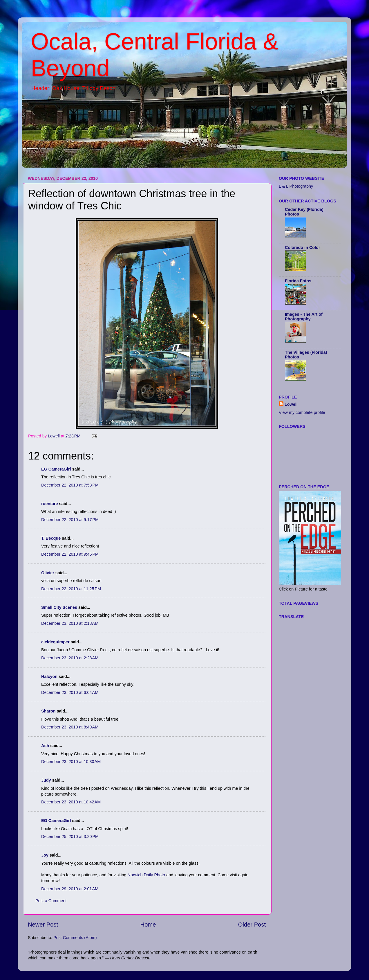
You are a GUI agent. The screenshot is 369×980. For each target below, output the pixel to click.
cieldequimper (55, 642)
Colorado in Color (303, 247)
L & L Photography (296, 186)
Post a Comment (51, 901)
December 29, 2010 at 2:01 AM (70, 889)
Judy (46, 780)
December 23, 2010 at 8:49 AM (70, 727)
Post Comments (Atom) (75, 938)
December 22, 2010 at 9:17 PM (70, 520)
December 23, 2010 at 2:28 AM (70, 658)
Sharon (48, 711)
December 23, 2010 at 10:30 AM (71, 762)
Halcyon (49, 676)
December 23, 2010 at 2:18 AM (70, 623)
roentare (50, 504)
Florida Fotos (298, 281)
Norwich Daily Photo (146, 875)
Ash (45, 746)
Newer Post (43, 925)
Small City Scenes (59, 607)
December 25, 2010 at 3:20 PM (70, 837)
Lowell (291, 404)
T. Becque (51, 538)
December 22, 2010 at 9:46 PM (70, 554)
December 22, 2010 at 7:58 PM (70, 485)
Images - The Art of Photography (304, 317)
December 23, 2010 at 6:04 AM (70, 692)
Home (148, 925)
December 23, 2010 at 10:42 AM (71, 802)
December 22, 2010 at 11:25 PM (71, 589)
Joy (45, 855)
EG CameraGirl (56, 469)
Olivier (48, 573)
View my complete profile (302, 412)
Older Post (252, 925)
